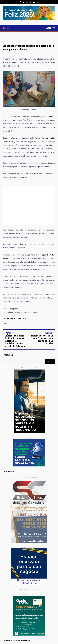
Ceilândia (49, 117)
